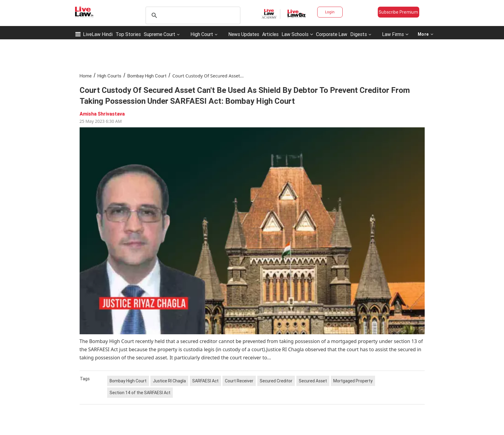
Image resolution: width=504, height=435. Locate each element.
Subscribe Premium (398, 12)
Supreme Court (160, 34)
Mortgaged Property (353, 381)
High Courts (109, 76)
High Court (202, 34)
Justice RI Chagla (169, 381)
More (426, 34)
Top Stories (128, 34)
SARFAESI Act (205, 381)
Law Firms (395, 34)
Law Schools (297, 34)
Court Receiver (239, 381)
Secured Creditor (276, 381)
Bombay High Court (147, 76)
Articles (270, 34)
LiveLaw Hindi (98, 34)
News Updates (244, 34)
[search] (192, 15)
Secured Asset (313, 381)
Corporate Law (332, 34)
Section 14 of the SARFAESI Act (140, 393)
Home (86, 76)
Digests (359, 34)
